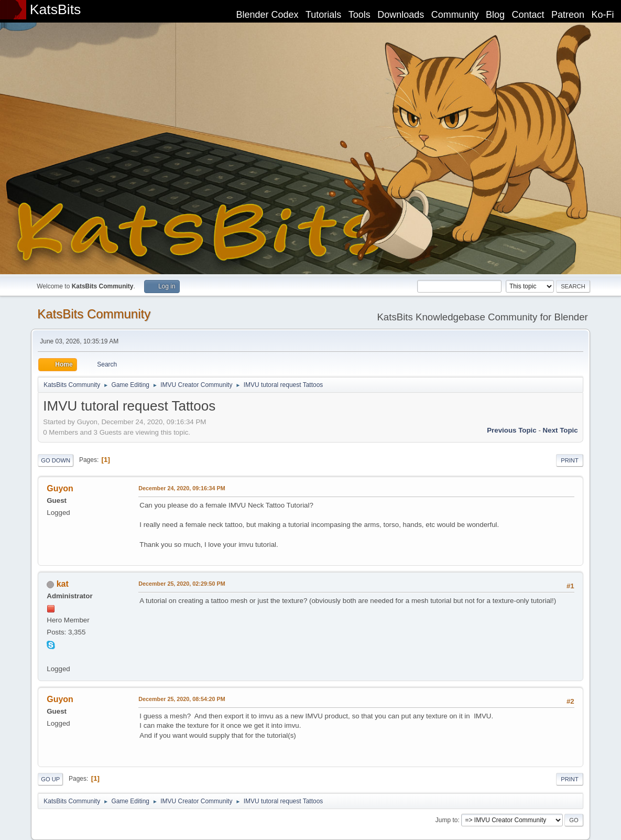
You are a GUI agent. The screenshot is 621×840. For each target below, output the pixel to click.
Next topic (560, 430)
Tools (359, 15)
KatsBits (56, 9)
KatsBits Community (94, 314)
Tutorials (323, 15)
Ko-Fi (603, 15)
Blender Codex (267, 15)
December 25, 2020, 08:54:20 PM (182, 699)
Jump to (447, 820)
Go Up (50, 779)
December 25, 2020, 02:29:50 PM (182, 584)
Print (570, 460)
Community (455, 15)
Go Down (56, 460)
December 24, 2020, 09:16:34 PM (182, 488)
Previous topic (512, 430)
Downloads (401, 15)
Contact (528, 15)
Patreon (568, 15)
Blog (495, 15)
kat (63, 584)
